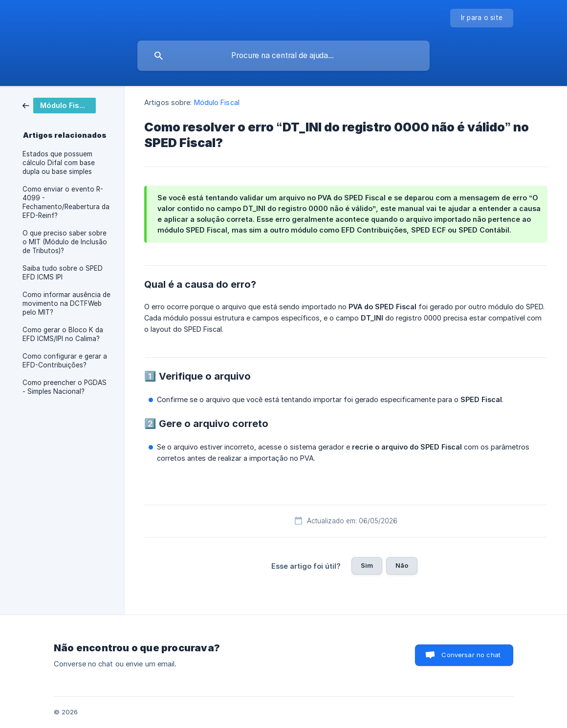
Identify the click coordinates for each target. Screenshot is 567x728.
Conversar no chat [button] (471, 655)
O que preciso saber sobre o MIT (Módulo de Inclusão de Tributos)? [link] (65, 242)
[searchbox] (283, 56)
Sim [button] (367, 565)
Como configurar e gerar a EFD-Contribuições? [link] (65, 361)
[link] (59, 105)
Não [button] (402, 565)
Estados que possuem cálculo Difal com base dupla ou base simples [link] (59, 163)
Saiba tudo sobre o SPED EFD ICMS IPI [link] (63, 273)
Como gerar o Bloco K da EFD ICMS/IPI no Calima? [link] (63, 334)
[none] (482, 18)
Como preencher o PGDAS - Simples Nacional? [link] (65, 387)
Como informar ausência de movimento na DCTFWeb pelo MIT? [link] (66, 303)
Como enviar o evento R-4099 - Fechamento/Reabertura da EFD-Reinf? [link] (66, 202)
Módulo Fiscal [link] (217, 102)
